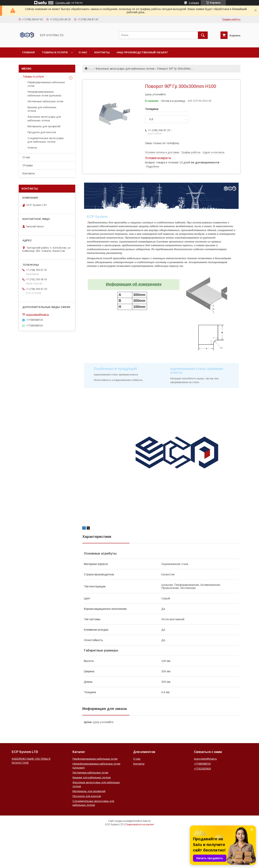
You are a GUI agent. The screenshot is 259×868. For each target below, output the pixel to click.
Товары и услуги (55, 52)
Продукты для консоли (42, 132)
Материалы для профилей (44, 126)
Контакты (102, 52)
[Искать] (203, 35)
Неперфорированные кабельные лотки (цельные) (44, 94)
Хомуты (32, 148)
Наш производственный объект (142, 52)
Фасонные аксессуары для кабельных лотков (125, 69)
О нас (83, 52)
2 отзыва (194, 3)
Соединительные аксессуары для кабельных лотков (46, 140)
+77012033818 (202, 769)
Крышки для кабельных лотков (42, 109)
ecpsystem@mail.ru (38, 314)
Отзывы (28, 165)
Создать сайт (63, 3)
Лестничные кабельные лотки (45, 101)
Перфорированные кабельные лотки (46, 84)
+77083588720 (202, 764)
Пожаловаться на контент (140, 825)
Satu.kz (147, 821)
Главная (28, 52)
